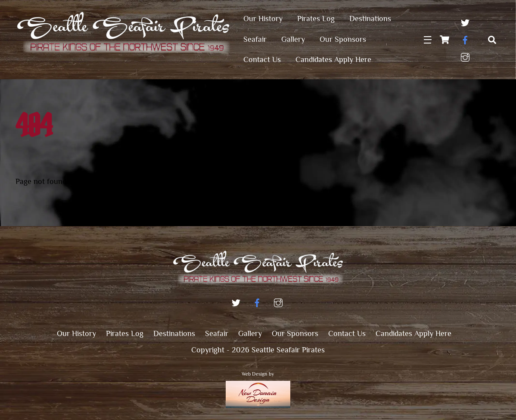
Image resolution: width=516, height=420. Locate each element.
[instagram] (465, 56)
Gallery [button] (250, 333)
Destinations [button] (174, 333)
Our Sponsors (343, 39)
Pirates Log (316, 19)
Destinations (370, 19)
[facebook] (465, 38)
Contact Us (262, 59)
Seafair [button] (217, 333)
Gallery (293, 39)
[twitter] (465, 21)
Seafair (255, 39)
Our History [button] (76, 333)
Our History (263, 19)
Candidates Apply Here (333, 59)
